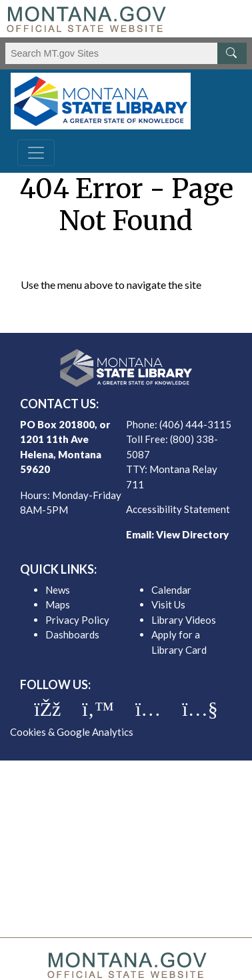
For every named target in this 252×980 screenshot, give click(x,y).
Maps (58, 604)
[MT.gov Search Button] (232, 53)
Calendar (171, 590)
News (58, 590)
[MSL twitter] (98, 709)
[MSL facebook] (47, 709)
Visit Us (168, 604)
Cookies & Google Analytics (72, 732)
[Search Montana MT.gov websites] (126, 53)
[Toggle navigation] (36, 153)
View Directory (192, 534)
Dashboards (72, 634)
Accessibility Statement (178, 509)
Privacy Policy (77, 620)
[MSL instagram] (148, 709)
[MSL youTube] (200, 709)
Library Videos (184, 620)
